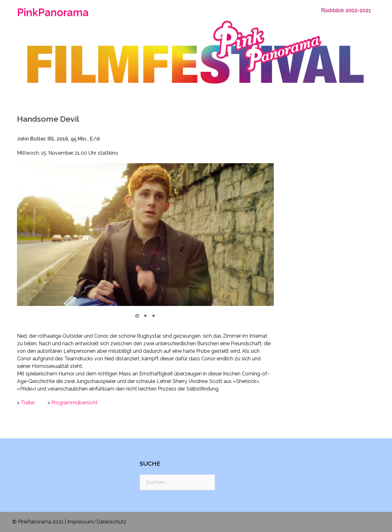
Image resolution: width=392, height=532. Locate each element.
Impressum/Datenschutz (97, 522)
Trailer (28, 403)
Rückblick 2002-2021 (346, 10)
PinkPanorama (53, 12)
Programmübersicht (74, 403)
